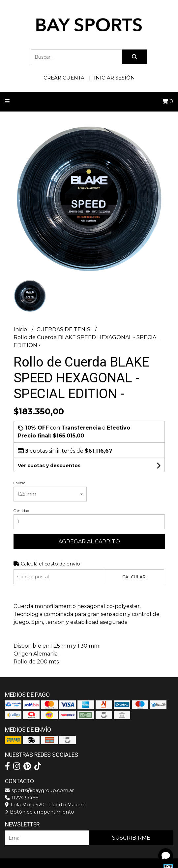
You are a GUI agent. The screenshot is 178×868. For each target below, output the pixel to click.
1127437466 (22, 798)
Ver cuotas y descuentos (49, 466)
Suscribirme (131, 838)
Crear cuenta (64, 78)
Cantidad (21, 511)
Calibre (19, 483)
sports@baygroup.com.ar (39, 790)
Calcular (134, 577)
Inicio (21, 329)
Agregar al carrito (89, 542)
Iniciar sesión (114, 78)
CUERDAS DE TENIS (64, 329)
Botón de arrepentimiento (40, 812)
